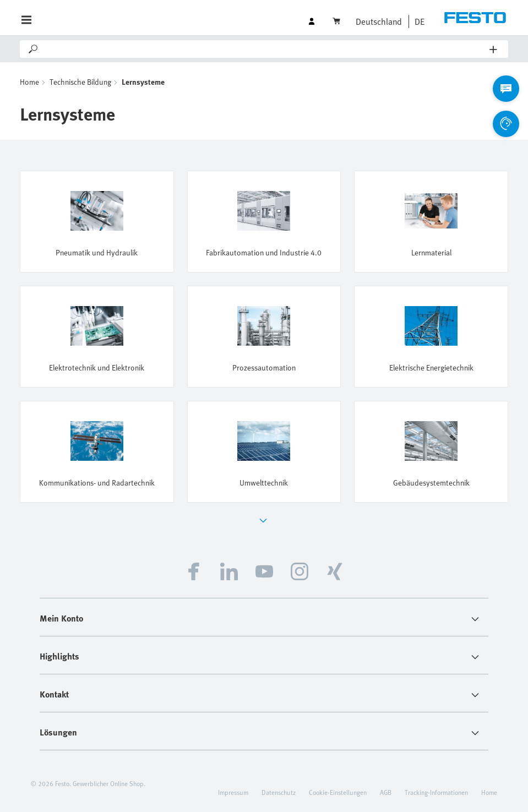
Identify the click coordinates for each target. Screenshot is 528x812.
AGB (386, 792)
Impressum (233, 792)
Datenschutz (279, 792)
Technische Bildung (80, 82)
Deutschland (379, 21)
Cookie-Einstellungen (338, 792)
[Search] (265, 49)
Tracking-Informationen (436, 792)
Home (29, 82)
